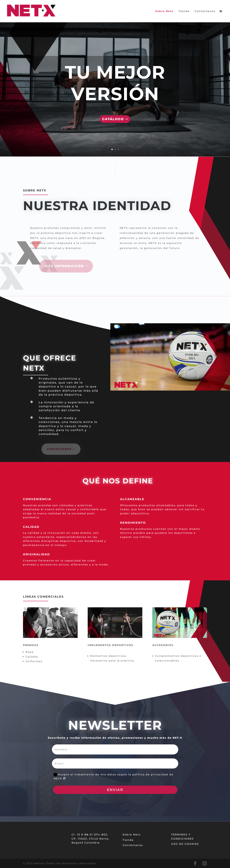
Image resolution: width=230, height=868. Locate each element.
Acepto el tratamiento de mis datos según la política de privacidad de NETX (114, 777)
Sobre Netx (164, 11)
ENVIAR (115, 790)
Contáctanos (205, 11)
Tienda (184, 11)
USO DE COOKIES (185, 844)
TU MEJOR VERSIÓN (115, 83)
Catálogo (113, 119)
